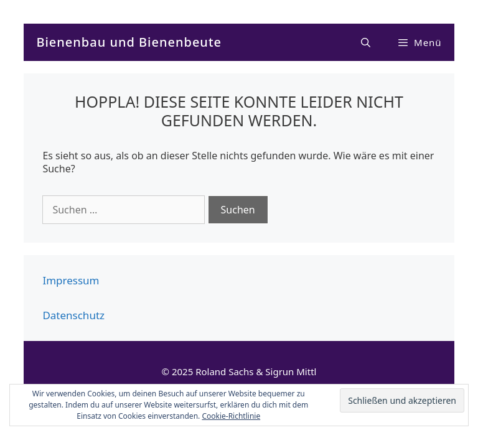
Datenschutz (73, 315)
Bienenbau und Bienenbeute (129, 42)
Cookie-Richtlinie (231, 416)
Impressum (71, 280)
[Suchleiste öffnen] (366, 42)
